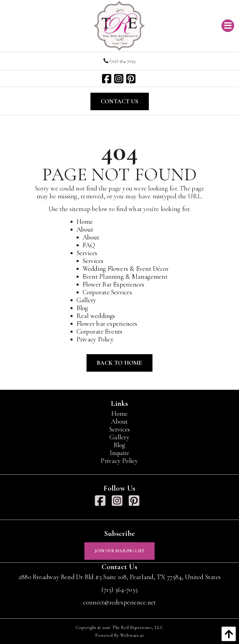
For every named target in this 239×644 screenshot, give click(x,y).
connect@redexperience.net (120, 602)
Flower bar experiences (107, 324)
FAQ (89, 245)
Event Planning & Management (125, 277)
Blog (82, 308)
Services (87, 253)
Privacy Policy (95, 339)
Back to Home (119, 363)
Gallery (87, 300)
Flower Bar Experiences (113, 284)
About (85, 229)
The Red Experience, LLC (138, 627)
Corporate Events (100, 332)
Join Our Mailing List (119, 551)
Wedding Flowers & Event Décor (126, 269)
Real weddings (96, 316)
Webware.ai (132, 635)
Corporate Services (107, 292)
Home (85, 222)
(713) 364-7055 (119, 61)
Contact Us (120, 101)
